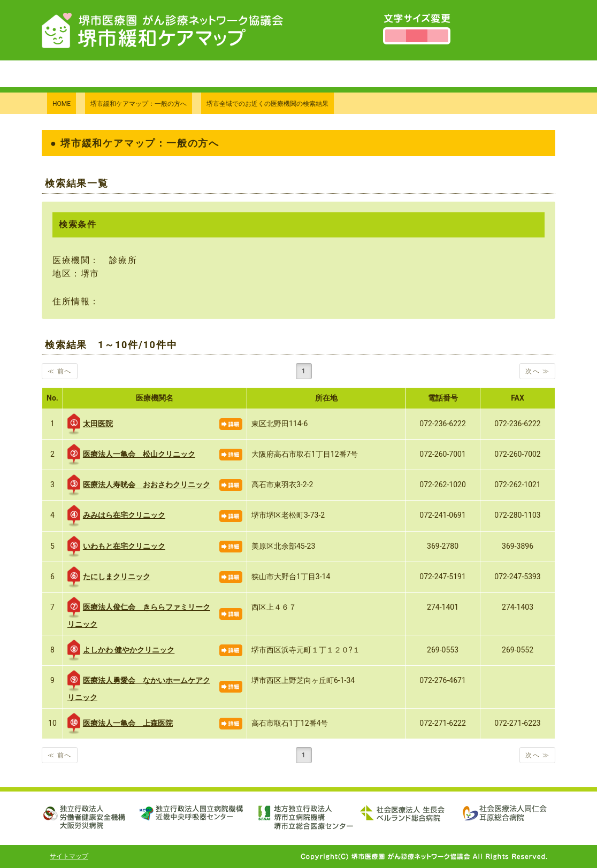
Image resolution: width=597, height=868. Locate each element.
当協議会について (293, 74)
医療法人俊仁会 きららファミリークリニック (139, 613)
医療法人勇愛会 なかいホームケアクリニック (139, 686)
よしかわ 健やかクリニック (121, 650)
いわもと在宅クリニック (116, 547)
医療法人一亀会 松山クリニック (131, 455)
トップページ (78, 74)
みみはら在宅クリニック (116, 516)
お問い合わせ (376, 74)
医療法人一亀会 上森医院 (120, 724)
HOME (62, 104)
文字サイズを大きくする (438, 36)
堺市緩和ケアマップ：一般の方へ (139, 104)
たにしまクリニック (109, 577)
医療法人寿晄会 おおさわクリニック (139, 485)
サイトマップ (69, 856)
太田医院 (90, 424)
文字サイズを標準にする (416, 36)
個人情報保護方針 (458, 74)
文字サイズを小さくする (396, 36)
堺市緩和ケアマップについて (180, 74)
